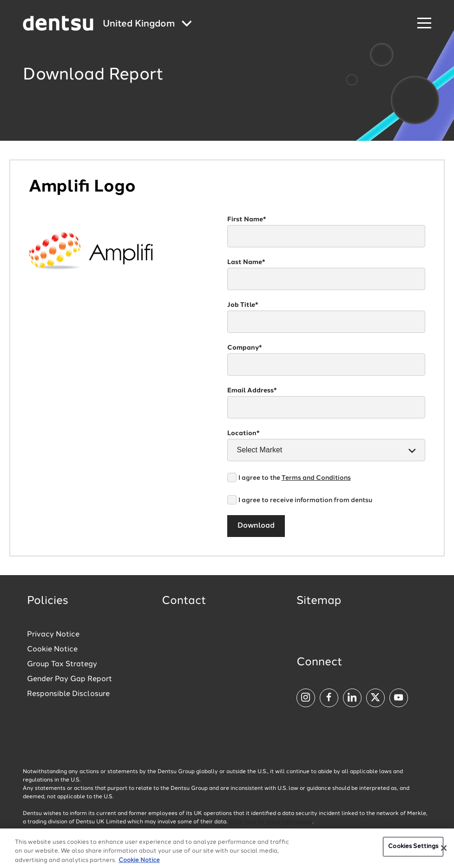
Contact (184, 601)
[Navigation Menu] (424, 23)
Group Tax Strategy (62, 664)
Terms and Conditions (316, 478)
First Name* (247, 219)
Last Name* (246, 262)
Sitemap (319, 601)
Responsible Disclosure (68, 694)
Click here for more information (270, 822)
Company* (245, 348)
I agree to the (295, 478)
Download (256, 526)
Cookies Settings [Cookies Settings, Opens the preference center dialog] (413, 853)
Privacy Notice (53, 635)
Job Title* (243, 305)
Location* (243, 433)
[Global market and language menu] (147, 24)
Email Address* (252, 391)
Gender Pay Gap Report (69, 679)
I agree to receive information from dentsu (305, 500)
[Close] (444, 855)
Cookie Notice (52, 649)
